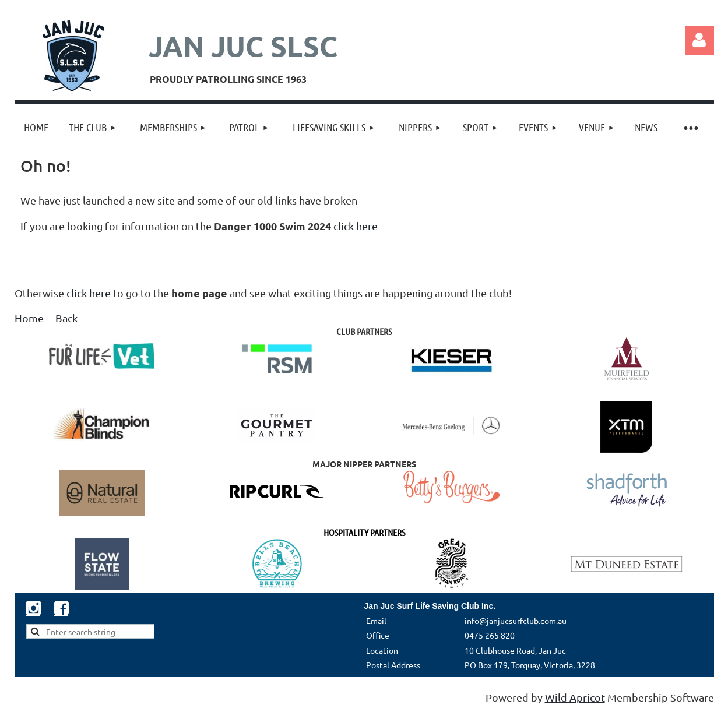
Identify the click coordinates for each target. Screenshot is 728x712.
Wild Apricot (575, 697)
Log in (699, 40)
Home (29, 318)
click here (356, 226)
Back (66, 318)
